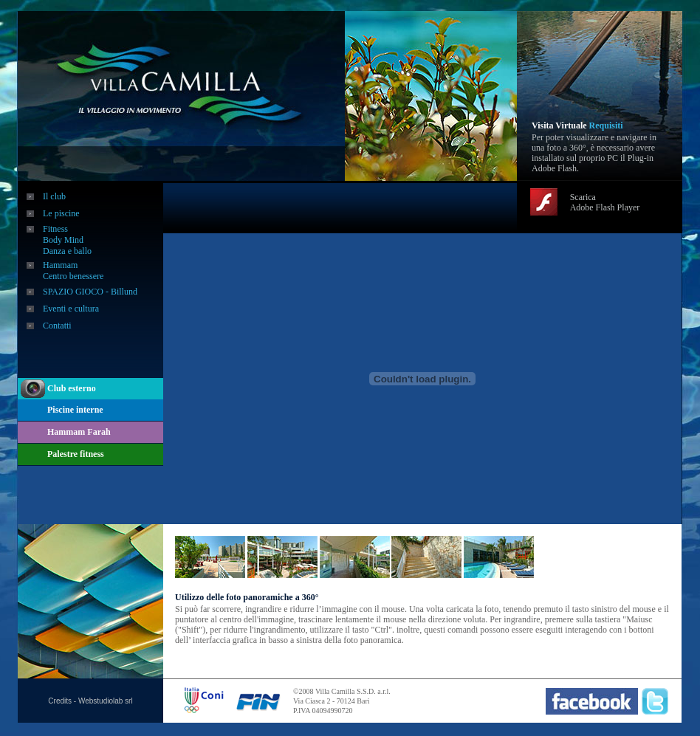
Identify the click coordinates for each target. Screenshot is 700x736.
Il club (54, 196)
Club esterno (72, 388)
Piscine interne (75, 410)
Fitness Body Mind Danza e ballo (67, 240)
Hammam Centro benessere (73, 271)
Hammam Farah (79, 432)
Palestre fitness (76, 454)
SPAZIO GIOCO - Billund (90, 292)
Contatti (57, 326)
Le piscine (61, 213)
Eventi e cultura (71, 309)
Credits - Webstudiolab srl (90, 701)
